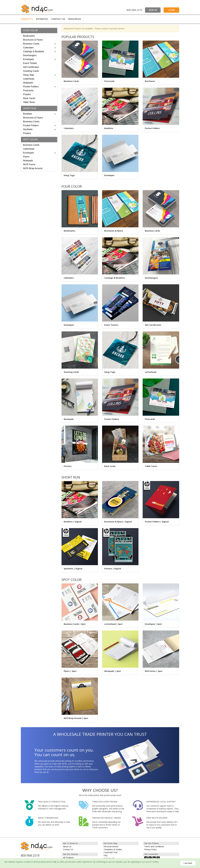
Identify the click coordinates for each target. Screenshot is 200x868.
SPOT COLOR (30, 140)
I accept (188, 863)
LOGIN (171, 10)
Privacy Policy (150, 849)
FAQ (106, 855)
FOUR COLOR (30, 30)
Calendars (28, 48)
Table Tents (29, 102)
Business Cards (31, 44)
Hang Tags (29, 75)
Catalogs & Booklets (34, 51)
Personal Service (111, 846)
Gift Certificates (31, 67)
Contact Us (68, 849)
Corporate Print (111, 852)
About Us (67, 846)
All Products (68, 857)
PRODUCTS (27, 19)
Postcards (28, 90)
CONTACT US (58, 19)
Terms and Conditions (154, 846)
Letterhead (29, 79)
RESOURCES (75, 19)
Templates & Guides (113, 849)
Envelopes (28, 59)
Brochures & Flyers (33, 40)
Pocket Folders (31, 87)
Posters (27, 94)
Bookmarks (29, 36)
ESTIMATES (42, 19)
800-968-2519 (134, 10)
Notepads (28, 83)
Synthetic (28, 129)
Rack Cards (29, 98)
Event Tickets (30, 63)
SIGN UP (153, 10)
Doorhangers (30, 55)
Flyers (26, 157)
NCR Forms (29, 164)
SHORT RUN (30, 108)
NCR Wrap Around (33, 168)
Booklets (27, 114)
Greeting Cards (31, 71)
